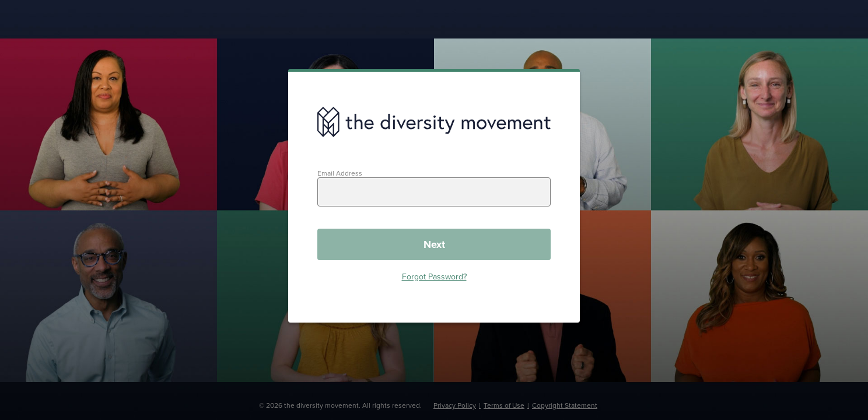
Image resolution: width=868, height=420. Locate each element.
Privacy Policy (455, 405)
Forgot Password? (434, 277)
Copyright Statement (565, 405)
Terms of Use (504, 405)
